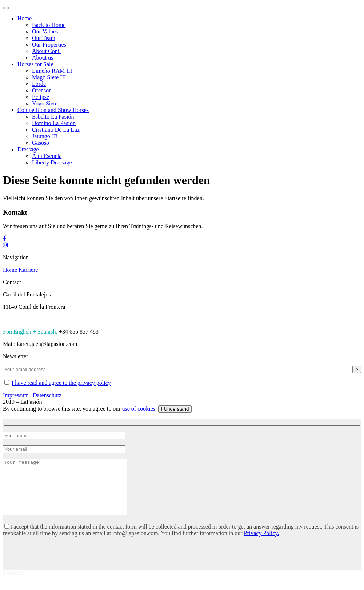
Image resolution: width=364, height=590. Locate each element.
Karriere (28, 270)
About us (43, 58)
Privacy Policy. (262, 544)
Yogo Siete (45, 103)
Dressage (28, 149)
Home (25, 18)
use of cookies (139, 409)
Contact (13, 584)
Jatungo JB (45, 136)
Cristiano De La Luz (56, 130)
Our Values (45, 31)
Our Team (44, 38)
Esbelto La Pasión (53, 117)
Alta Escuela (47, 156)
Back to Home (49, 25)
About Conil (47, 51)
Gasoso (41, 143)
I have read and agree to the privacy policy (61, 383)
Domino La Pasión (54, 123)
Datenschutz (47, 395)
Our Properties (49, 45)
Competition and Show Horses (53, 110)
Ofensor (41, 90)
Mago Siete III (49, 77)
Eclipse (41, 97)
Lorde (39, 84)
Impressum (16, 395)
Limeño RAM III (52, 71)
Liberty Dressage (52, 162)
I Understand (175, 409)
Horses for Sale (35, 64)
